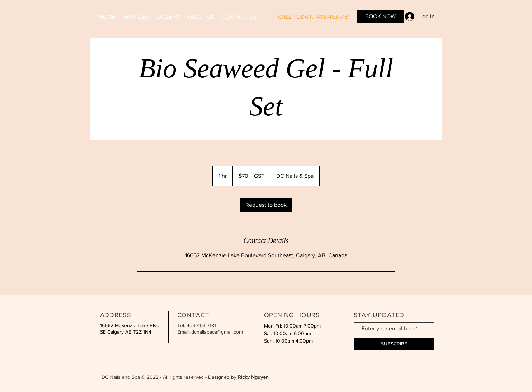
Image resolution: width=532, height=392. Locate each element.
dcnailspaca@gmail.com (217, 332)
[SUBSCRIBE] (394, 344)
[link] (266, 205)
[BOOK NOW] (380, 17)
